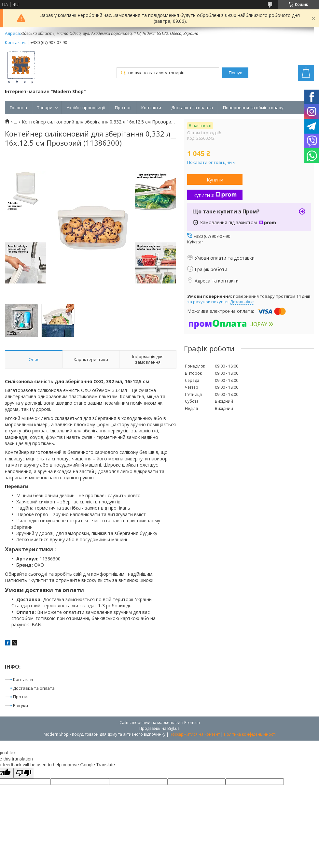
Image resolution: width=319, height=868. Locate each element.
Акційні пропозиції (86, 108)
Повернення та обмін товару (253, 108)
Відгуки (21, 705)
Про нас (123, 108)
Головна (18, 108)
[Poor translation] (24, 773)
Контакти (151, 108)
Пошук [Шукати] (235, 73)
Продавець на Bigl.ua (159, 728)
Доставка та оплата (192, 108)
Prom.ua (192, 723)
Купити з (215, 195)
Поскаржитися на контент (195, 734)
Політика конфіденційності (250, 734)
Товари (45, 108)
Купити (215, 180)
